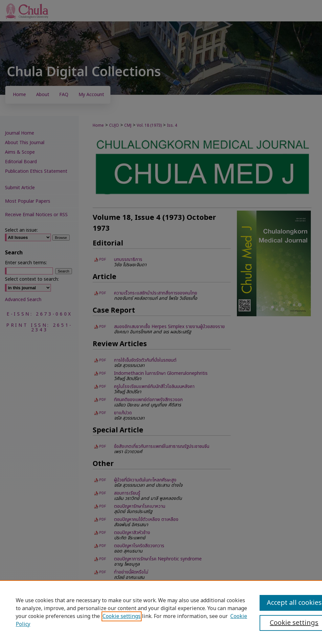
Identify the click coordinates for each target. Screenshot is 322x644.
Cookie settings (122, 616)
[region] (161, 612)
